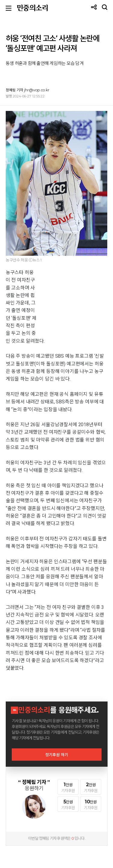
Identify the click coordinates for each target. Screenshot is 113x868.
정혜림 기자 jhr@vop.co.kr (28, 90)
